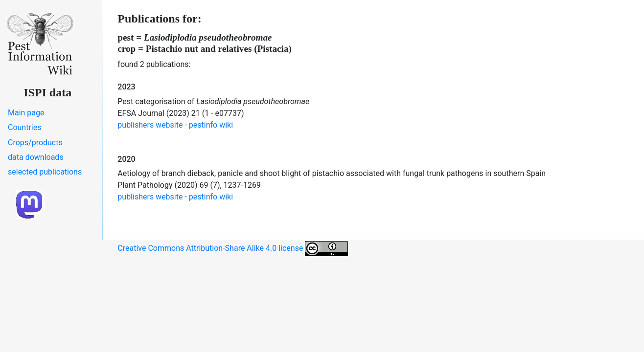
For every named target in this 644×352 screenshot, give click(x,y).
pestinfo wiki (211, 125)
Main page (26, 113)
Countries (24, 127)
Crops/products (35, 143)
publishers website (150, 125)
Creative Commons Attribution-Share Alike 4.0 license (233, 249)
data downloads (36, 157)
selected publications (45, 172)
